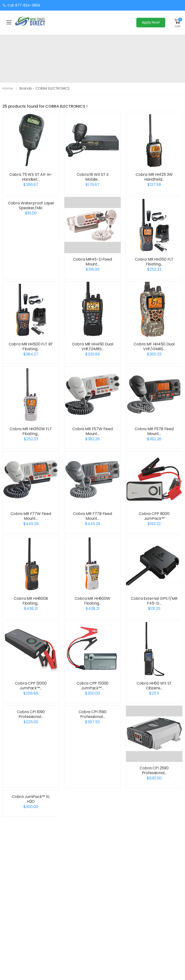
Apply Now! (151, 22)
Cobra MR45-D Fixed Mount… (92, 262)
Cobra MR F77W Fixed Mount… (31, 516)
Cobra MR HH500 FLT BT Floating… (31, 346)
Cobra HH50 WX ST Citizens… (154, 686)
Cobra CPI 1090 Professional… (31, 714)
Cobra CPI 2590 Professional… (154, 770)
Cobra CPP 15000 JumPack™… (93, 686)
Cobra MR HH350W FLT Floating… (31, 431)
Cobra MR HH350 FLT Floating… (154, 262)
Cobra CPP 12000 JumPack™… (31, 686)
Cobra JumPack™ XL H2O (31, 799)
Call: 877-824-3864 (21, 5)
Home (8, 88)
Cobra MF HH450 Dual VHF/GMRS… (154, 346)
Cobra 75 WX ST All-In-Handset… (31, 177)
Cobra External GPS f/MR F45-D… (154, 601)
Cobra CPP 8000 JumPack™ (154, 516)
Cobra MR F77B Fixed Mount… (92, 516)
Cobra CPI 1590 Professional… (92, 714)
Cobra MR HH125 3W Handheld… (154, 177)
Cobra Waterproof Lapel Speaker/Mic (31, 205)
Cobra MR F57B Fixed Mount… (154, 431)
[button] (178, 22)
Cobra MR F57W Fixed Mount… (92, 431)
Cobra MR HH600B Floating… (31, 601)
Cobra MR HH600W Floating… (92, 601)
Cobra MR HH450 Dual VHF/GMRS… (93, 346)
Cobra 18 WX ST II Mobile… (92, 177)
